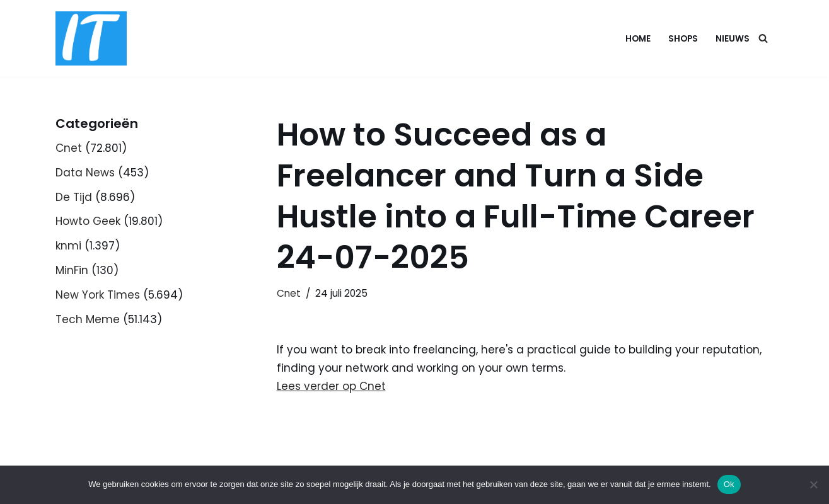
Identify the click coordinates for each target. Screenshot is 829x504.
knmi (68, 246)
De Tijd (74, 197)
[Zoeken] (763, 38)
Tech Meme (88, 319)
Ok (729, 484)
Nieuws (733, 39)
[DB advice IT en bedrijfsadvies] (91, 38)
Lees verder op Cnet (331, 386)
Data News (85, 173)
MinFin (72, 270)
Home (638, 39)
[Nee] (813, 484)
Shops (683, 39)
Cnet (69, 148)
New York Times (98, 295)
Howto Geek (88, 221)
